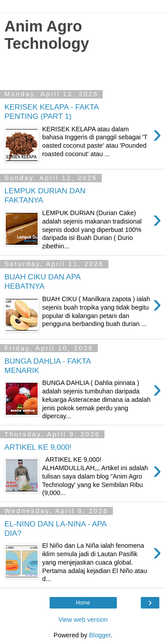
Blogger (100, 635)
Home (83, 603)
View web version (83, 620)
